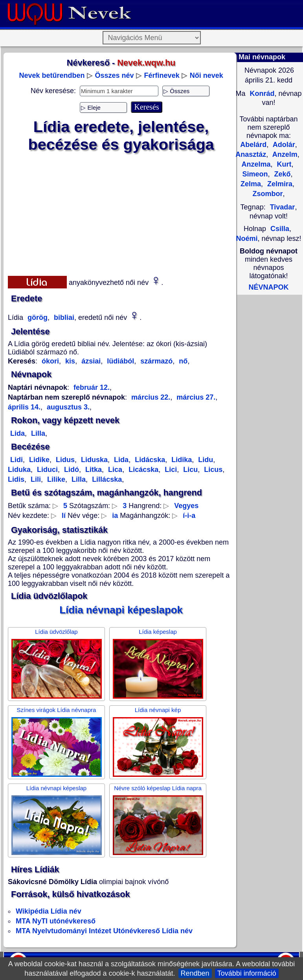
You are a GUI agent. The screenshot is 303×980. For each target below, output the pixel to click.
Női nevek (207, 75)
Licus (212, 470)
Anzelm (284, 154)
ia (115, 516)
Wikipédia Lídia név (49, 911)
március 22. (151, 397)
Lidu (205, 460)
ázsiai (90, 361)
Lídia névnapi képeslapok (121, 610)
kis (69, 361)
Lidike (38, 460)
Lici (170, 470)
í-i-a (189, 516)
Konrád (261, 94)
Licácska (142, 470)
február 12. (92, 387)
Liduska (93, 460)
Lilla (37, 433)
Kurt (283, 164)
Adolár (283, 145)
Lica (114, 470)
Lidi (17, 460)
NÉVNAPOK (268, 287)
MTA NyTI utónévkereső (56, 921)
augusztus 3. (67, 407)
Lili (35, 479)
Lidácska (149, 460)
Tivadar (283, 207)
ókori (50, 361)
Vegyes (186, 506)
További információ (247, 973)
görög (37, 317)
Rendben (195, 973)
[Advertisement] (121, 213)
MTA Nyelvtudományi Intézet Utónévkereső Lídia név (104, 931)
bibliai (63, 317)
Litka (93, 470)
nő (182, 361)
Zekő (282, 174)
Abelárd (253, 145)
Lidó (71, 470)
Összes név (115, 75)
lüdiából (119, 361)
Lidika (181, 460)
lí (64, 516)
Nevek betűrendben (52, 75)
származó (155, 361)
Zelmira (279, 184)
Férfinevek (162, 75)
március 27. (195, 397)
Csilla (280, 229)
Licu (189, 470)
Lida (17, 433)
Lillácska (106, 479)
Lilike (55, 479)
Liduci (46, 470)
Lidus (64, 460)
